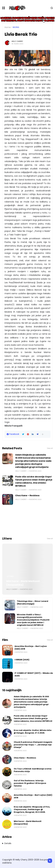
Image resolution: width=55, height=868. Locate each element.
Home (8, 27)
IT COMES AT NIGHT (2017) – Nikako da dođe (34, 674)
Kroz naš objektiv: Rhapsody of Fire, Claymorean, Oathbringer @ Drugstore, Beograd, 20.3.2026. (32, 809)
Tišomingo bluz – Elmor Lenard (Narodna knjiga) (32, 602)
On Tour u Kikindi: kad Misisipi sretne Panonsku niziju (33, 770)
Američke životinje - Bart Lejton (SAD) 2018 (31, 648)
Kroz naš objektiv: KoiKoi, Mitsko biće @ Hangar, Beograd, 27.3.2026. (33, 732)
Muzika (16, 27)
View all (50, 448)
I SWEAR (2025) (22, 660)
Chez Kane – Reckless (27, 495)
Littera (10, 576)
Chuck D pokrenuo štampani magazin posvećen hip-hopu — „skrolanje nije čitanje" (33, 745)
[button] (43, 434)
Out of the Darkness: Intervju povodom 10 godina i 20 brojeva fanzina (30, 783)
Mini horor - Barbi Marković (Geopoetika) (23, 583)
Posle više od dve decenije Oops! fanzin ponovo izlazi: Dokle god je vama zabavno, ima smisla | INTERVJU (34, 481)
